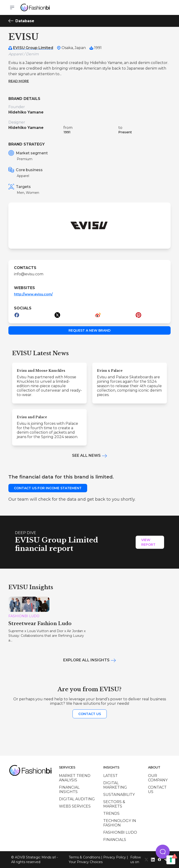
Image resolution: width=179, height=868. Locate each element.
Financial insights (69, 790)
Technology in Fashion (120, 823)
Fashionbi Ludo (120, 832)
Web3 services (75, 806)
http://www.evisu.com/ (33, 294)
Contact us (90, 714)
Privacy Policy (115, 857)
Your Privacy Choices (86, 862)
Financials (115, 840)
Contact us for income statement (48, 488)
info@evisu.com (29, 274)
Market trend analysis (75, 778)
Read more (19, 81)
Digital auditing (77, 799)
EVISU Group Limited (33, 48)
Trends (111, 813)
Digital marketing (115, 785)
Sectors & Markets (114, 804)
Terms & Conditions (84, 857)
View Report (148, 542)
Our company (158, 778)
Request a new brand (89, 330)
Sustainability (119, 795)
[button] (163, 852)
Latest (110, 776)
